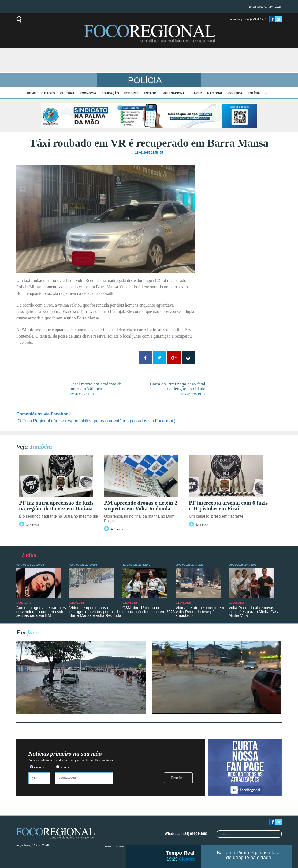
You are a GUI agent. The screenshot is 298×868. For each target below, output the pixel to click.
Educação (110, 93)
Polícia (254, 93)
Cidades (48, 93)
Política (235, 93)
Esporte (131, 93)
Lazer (197, 93)
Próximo (178, 778)
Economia (88, 93)
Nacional (215, 93)
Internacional (174, 93)
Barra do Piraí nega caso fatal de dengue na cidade (249, 855)
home (32, 93)
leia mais (33, 525)
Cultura (67, 93)
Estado (150, 93)
